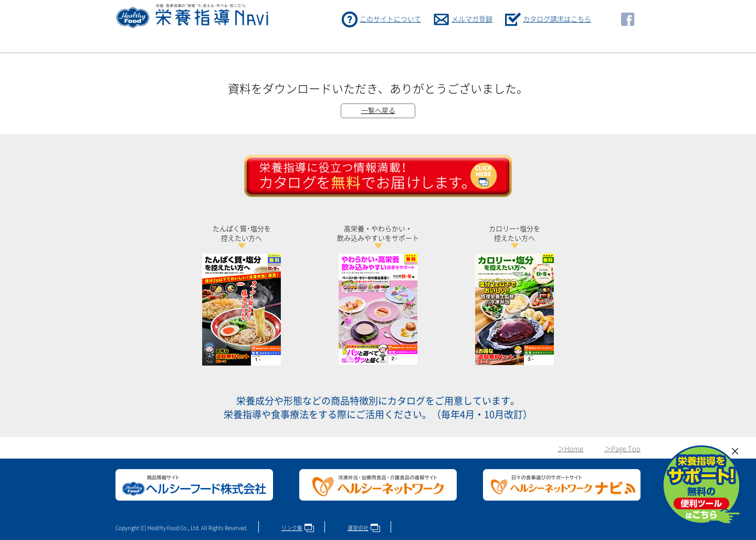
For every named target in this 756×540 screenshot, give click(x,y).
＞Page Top (622, 449)
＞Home (570, 449)
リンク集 (292, 528)
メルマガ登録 (472, 19)
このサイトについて (390, 19)
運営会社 (358, 528)
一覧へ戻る (378, 111)
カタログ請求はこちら (557, 19)
